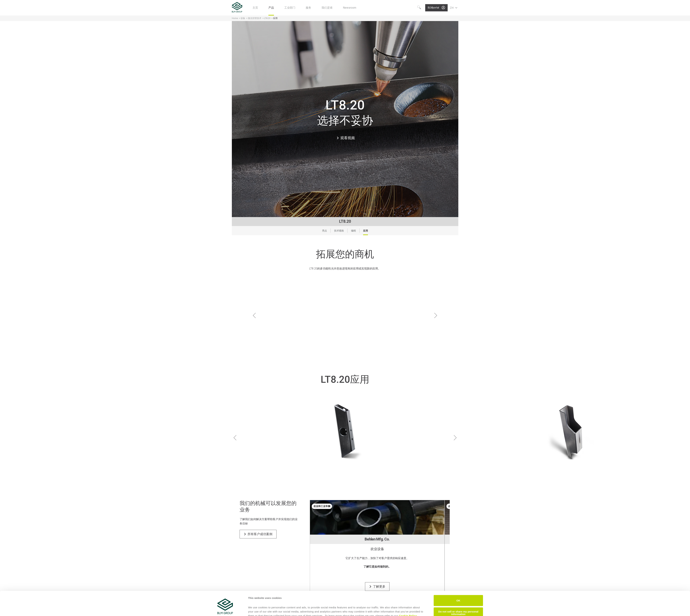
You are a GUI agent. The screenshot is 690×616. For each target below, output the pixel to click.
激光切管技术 (255, 18)
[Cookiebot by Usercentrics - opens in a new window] (225, 609)
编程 (353, 231)
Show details (256, 609)
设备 (243, 18)
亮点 (324, 231)
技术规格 (339, 231)
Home (235, 18)
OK (458, 584)
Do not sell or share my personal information (458, 597)
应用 (366, 231)
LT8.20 (267, 18)
